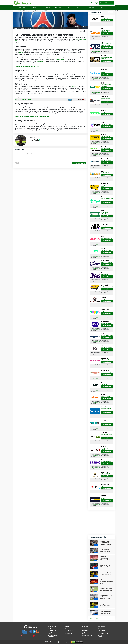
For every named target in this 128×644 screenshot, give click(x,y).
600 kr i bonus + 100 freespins (106, 72)
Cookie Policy (102, 635)
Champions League (23, 28)
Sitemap (100, 637)
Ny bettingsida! (104, 226)
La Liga (21, 53)
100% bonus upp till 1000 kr (107, 199)
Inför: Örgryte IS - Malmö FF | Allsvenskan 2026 (107, 582)
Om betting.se (102, 629)
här (95, 25)
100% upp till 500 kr (106, 112)
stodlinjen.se (93, 24)
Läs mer (111, 12)
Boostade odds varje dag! (107, 287)
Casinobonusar (69, 634)
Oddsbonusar (68, 629)
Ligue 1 (31, 28)
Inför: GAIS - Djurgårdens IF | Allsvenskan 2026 (105, 558)
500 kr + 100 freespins (106, 396)
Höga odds (103, 486)
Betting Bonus (46, 8)
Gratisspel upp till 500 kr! (107, 335)
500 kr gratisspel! (105, 18)
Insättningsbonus (69, 630)
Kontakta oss (102, 630)
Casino (103, 8)
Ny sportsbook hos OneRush (105, 498)
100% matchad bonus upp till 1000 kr (106, 31)
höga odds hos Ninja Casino (106, 99)
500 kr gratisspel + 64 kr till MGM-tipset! (107, 58)
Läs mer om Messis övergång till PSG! (27, 66)
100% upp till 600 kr (106, 299)
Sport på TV (80, 8)
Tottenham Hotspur (60, 59)
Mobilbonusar (68, 632)
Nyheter (84, 634)
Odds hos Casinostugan (106, 372)
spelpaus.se (98, 24)
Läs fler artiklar (94, 618)
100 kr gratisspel (105, 360)
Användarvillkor (102, 632)
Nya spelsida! (104, 311)
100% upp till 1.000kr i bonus (106, 186)
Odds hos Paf (104, 384)
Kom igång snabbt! (105, 422)
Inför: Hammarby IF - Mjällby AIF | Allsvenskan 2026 (106, 597)
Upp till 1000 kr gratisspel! (104, 213)
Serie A (74, 86)
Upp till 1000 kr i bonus (106, 173)
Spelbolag (59, 8)
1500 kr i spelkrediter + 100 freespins (106, 85)
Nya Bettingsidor (52, 630)
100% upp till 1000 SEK (106, 250)
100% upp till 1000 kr (106, 124)
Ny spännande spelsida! (106, 238)
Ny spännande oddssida (106, 323)
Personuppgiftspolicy (103, 634)
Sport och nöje (21, 8)
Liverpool (65, 106)
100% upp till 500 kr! (106, 136)
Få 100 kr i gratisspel (106, 462)
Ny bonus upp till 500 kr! (107, 263)
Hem (16, 11)
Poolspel (92, 8)
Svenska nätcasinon (87, 635)
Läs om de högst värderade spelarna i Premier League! (32, 116)
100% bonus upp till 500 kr (107, 435)
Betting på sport (85, 630)
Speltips (34, 8)
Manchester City (41, 61)
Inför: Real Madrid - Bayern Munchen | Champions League (106, 543)
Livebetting (51, 637)
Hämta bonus (107, 20)
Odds (69, 8)
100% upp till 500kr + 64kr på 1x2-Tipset (106, 45)
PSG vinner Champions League (23, 100)
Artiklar (20, 11)
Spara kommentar (79, 163)
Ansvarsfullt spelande (64, 642)
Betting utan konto (53, 635)
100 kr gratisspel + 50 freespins (106, 409)
